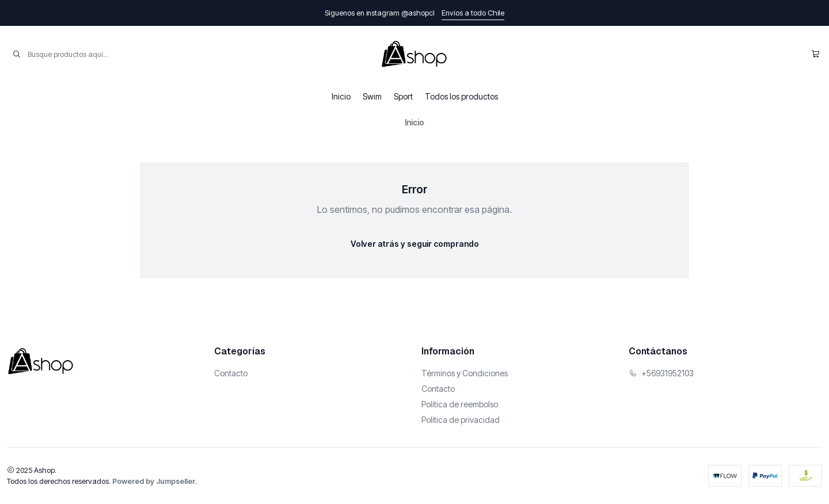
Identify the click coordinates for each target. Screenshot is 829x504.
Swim (372, 96)
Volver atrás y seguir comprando (415, 244)
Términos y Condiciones (465, 373)
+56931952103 (661, 373)
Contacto (231, 373)
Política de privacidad (461, 420)
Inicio (341, 96)
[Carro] (815, 54)
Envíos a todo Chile (473, 13)
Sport (403, 96)
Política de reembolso (460, 404)
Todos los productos (461, 96)
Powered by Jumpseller (154, 481)
